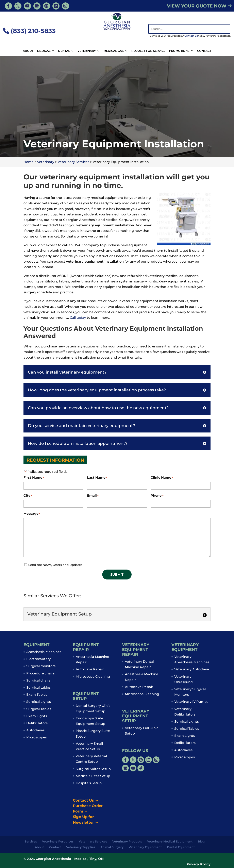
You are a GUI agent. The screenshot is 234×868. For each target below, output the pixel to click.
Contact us (191, 36)
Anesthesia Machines (44, 652)
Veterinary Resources (58, 841)
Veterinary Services (93, 841)
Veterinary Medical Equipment (170, 841)
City (28, 496)
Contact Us (86, 800)
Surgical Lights (39, 702)
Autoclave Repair (90, 669)
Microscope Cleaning (93, 677)
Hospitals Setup (89, 783)
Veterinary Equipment (145, 847)
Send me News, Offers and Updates (55, 565)
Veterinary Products (127, 841)
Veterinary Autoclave (192, 669)
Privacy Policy (198, 864)
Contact (204, 51)
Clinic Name (162, 478)
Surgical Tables (39, 709)
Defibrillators (37, 723)
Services (31, 841)
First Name (34, 478)
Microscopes (37, 737)
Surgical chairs (38, 680)
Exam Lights (37, 716)
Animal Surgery (112, 847)
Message (32, 514)
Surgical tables (38, 687)
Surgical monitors (41, 666)
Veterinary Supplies (81, 847)
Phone (157, 496)
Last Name (97, 478)
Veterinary (87, 51)
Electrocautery (39, 659)
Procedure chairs (40, 673)
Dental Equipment (181, 847)
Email (93, 496)
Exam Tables (37, 695)
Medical (44, 51)
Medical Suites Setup (93, 776)
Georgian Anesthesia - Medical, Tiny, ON (70, 859)
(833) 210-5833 (29, 31)
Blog (201, 841)
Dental (64, 51)
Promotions (179, 51)
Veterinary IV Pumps (191, 702)
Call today (78, 318)
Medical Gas (114, 51)
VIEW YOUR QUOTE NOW (199, 6)
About (28, 51)
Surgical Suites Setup (93, 769)
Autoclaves (35, 730)
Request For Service (148, 51)
